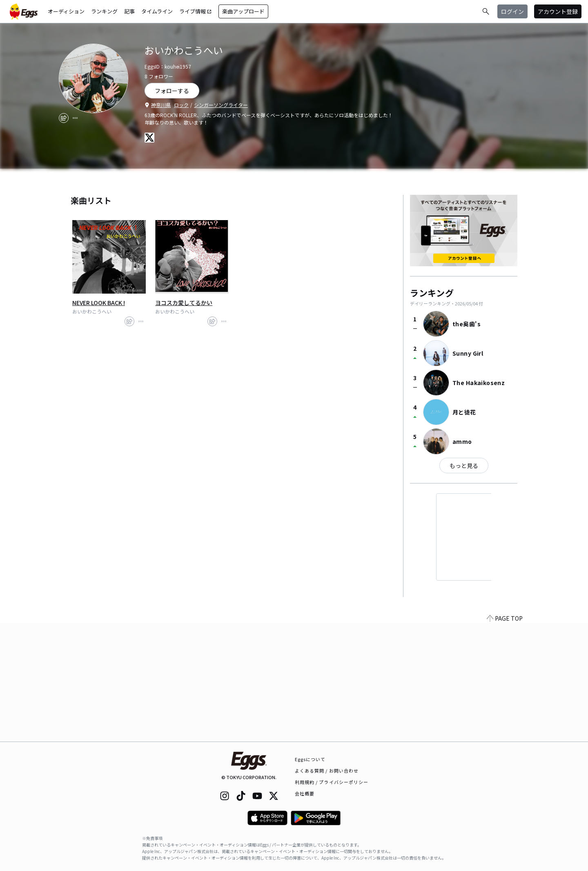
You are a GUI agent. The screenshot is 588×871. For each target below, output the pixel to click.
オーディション (66, 11)
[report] (75, 118)
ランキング (104, 11)
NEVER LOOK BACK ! (99, 303)
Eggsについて (310, 759)
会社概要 (305, 793)
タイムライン (157, 11)
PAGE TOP (505, 737)
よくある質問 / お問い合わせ (327, 771)
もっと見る (464, 466)
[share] (64, 118)
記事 (129, 11)
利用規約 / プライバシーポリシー (332, 782)
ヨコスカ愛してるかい (184, 303)
